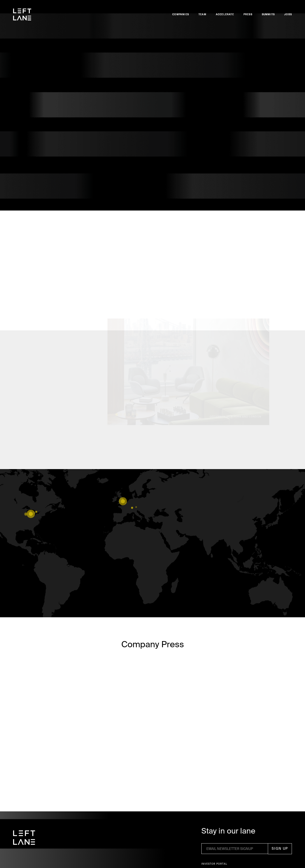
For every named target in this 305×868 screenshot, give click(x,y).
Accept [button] (245, 855)
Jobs (288, 14)
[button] (266, 855)
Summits (268, 14)
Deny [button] (218, 855)
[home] (22, 15)
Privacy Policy (163, 855)
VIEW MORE (152, 589)
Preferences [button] (195, 855)
